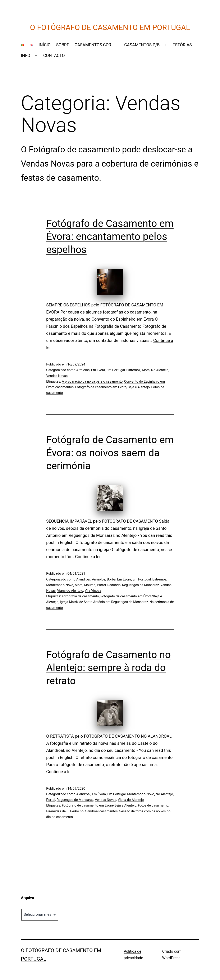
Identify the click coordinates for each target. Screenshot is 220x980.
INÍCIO (45, 45)
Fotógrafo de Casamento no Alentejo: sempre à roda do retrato (109, 668)
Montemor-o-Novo (60, 585)
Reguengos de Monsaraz (141, 585)
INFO (26, 56)
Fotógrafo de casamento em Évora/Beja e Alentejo (112, 387)
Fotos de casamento (153, 805)
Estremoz (133, 370)
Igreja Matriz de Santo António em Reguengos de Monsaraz (104, 602)
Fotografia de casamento (80, 596)
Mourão (90, 585)
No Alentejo (160, 370)
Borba (111, 579)
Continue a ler (88, 557)
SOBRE (63, 45)
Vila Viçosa (93, 591)
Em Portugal (116, 370)
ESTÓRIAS (182, 45)
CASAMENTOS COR (93, 45)
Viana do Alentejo (70, 591)
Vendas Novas (57, 376)
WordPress (171, 958)
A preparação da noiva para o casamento (92, 381)
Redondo (114, 585)
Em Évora (98, 370)
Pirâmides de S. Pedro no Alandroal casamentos (82, 811)
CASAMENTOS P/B (142, 45)
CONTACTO (54, 56)
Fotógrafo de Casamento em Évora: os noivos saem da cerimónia (110, 453)
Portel (102, 585)
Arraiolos (83, 370)
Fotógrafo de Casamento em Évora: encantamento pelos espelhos (110, 236)
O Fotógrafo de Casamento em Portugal (110, 28)
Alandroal (83, 579)
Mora (146, 370)
